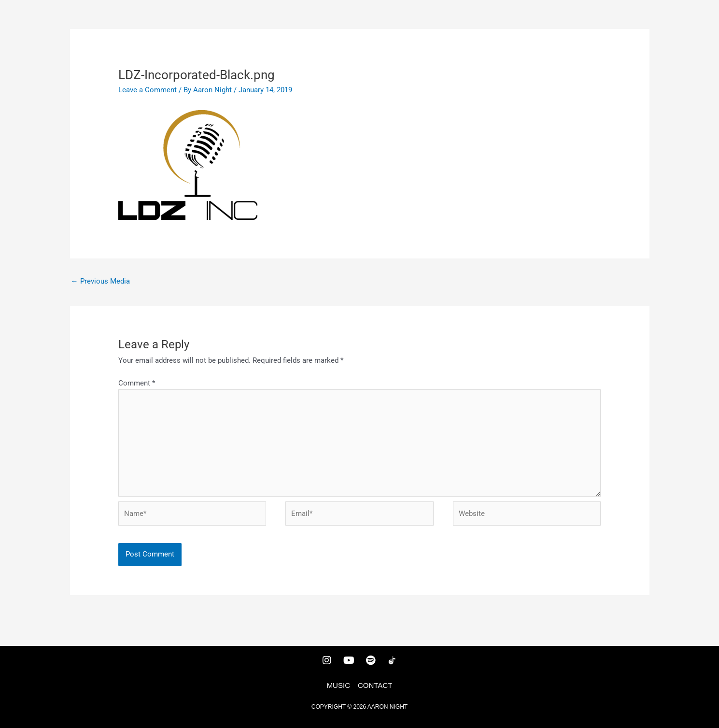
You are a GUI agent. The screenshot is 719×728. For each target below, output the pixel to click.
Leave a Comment (148, 90)
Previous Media (100, 281)
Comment (137, 383)
